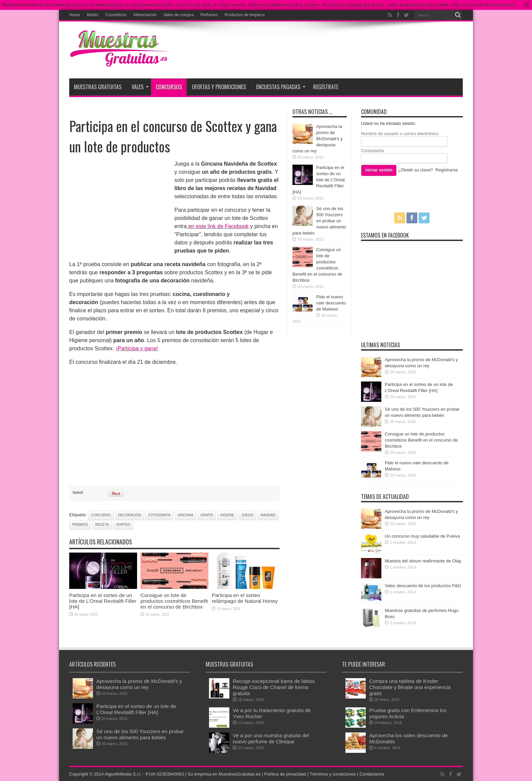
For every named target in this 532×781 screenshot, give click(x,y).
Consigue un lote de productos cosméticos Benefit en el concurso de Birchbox (174, 601)
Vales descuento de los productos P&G (423, 586)
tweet (78, 492)
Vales (140, 87)
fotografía (159, 515)
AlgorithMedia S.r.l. (123, 774)
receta (102, 525)
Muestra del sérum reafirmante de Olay (423, 561)
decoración (130, 515)
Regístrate (326, 87)
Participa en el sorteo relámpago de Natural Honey (245, 598)
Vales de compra (178, 15)
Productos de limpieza (245, 15)
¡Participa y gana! (137, 348)
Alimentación (145, 15)
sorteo (123, 525)
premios (80, 525)
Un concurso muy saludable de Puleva (422, 536)
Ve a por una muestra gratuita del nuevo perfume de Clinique (271, 738)
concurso (101, 515)
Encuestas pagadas (281, 87)
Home (75, 15)
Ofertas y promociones (219, 87)
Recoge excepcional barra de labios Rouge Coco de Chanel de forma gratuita (274, 687)
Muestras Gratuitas (98, 87)
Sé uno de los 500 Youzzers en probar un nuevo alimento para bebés (319, 221)
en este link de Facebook (217, 226)
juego (247, 515)
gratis (207, 515)
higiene (227, 515)
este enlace (503, 5)
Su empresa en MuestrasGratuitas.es (224, 774)
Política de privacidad (285, 774)
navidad (268, 515)
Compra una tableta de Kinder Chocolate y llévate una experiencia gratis (410, 687)
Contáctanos (372, 774)
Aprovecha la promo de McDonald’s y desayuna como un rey (318, 139)
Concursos (169, 87)
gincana (186, 515)
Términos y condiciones (333, 774)
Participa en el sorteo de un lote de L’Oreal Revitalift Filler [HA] (103, 601)
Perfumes (209, 15)
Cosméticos (116, 15)
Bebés (93, 15)
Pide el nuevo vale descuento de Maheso (331, 303)
